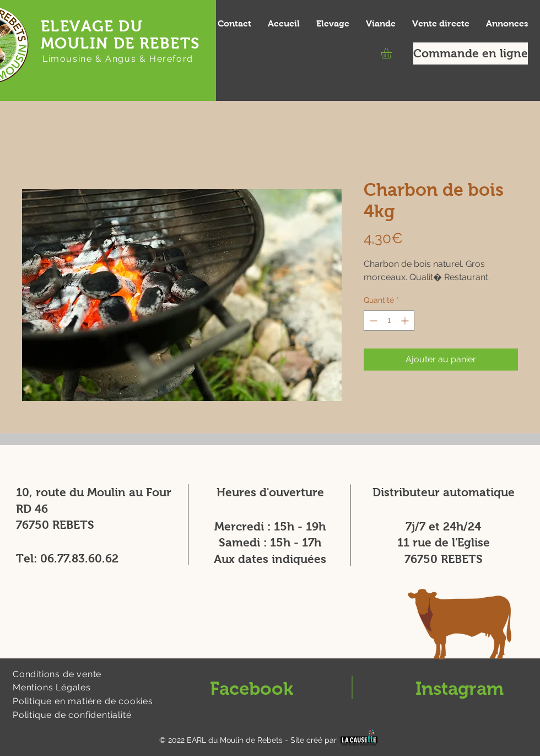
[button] (393, 53)
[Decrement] (372, 321)
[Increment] (406, 321)
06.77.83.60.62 (79, 558)
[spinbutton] (389, 321)
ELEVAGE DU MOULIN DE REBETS (120, 35)
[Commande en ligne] (471, 53)
